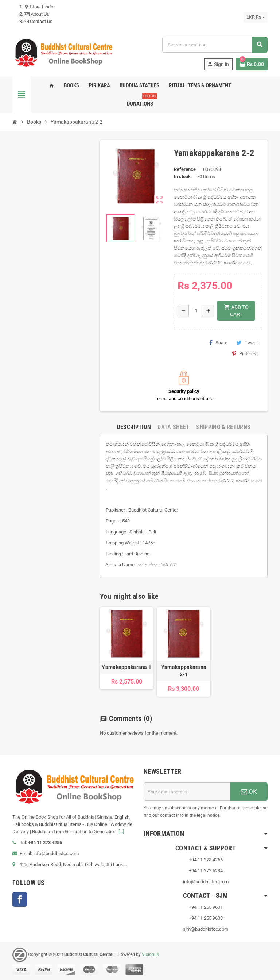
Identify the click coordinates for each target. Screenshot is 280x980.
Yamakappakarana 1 (127, 667)
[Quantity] (196, 311)
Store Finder (39, 7)
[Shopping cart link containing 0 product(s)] (252, 64)
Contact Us (38, 21)
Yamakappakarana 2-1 (184, 671)
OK (249, 792)
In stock (182, 177)
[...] (121, 832)
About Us (37, 14)
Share (218, 342)
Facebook (20, 899)
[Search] (215, 45)
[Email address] (187, 792)
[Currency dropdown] (256, 17)
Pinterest (245, 353)
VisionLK (151, 955)
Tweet (247, 342)
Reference (185, 169)
